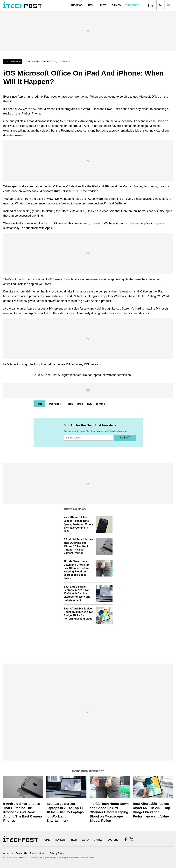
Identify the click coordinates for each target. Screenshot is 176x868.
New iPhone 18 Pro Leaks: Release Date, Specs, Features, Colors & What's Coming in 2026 (78, 524)
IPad (80, 404)
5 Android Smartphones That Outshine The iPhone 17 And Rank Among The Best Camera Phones (78, 546)
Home (46, 840)
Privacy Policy (57, 853)
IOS (90, 404)
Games (116, 5)
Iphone (101, 404)
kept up (77, 191)
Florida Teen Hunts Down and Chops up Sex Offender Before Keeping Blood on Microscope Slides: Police (109, 812)
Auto (103, 5)
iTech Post (51, 375)
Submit (125, 438)
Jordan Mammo (13, 62)
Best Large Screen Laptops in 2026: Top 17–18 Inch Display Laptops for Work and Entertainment (77, 593)
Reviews (77, 5)
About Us (8, 853)
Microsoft (55, 404)
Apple (69, 404)
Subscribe (132, 5)
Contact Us (21, 853)
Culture (113, 840)
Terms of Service (38, 853)
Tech (91, 5)
